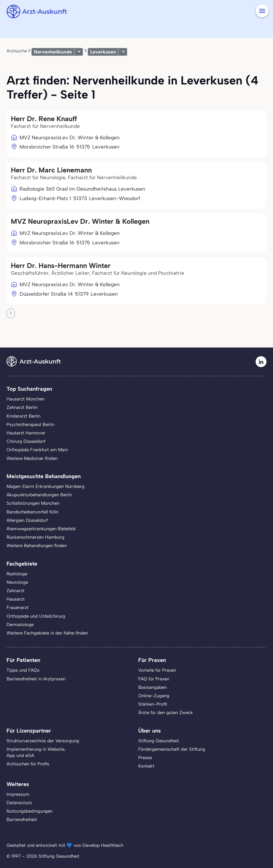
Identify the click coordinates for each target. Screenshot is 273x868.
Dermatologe (20, 624)
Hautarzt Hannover (26, 433)
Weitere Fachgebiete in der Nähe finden (47, 633)
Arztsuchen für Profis (28, 764)
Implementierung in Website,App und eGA (36, 752)
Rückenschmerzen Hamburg (35, 537)
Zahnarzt (15, 591)
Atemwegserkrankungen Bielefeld (41, 529)
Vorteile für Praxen (157, 670)
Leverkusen (103, 52)
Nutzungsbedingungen (29, 811)
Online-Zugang (154, 696)
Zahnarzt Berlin (22, 407)
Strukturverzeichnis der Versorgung (43, 741)
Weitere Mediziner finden (32, 458)
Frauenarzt (18, 607)
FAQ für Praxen (154, 679)
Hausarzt (16, 599)
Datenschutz (19, 803)
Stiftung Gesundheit (159, 741)
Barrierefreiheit (22, 819)
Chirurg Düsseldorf (26, 441)
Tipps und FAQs (23, 670)
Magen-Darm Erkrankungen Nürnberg (45, 486)
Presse (145, 757)
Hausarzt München (26, 399)
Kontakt (146, 766)
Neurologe (17, 582)
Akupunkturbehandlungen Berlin (39, 495)
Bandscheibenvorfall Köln (32, 512)
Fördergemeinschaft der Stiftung (172, 749)
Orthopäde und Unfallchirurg (36, 616)
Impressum (18, 794)
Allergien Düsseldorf (27, 520)
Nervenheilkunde (53, 52)
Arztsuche (17, 51)
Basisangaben (153, 687)
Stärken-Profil (153, 704)
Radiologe (17, 574)
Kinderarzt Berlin (23, 416)
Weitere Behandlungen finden (37, 545)
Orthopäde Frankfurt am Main (37, 450)
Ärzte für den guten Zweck (166, 712)
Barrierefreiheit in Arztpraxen (36, 679)
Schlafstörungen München (33, 503)
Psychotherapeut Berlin (30, 424)
